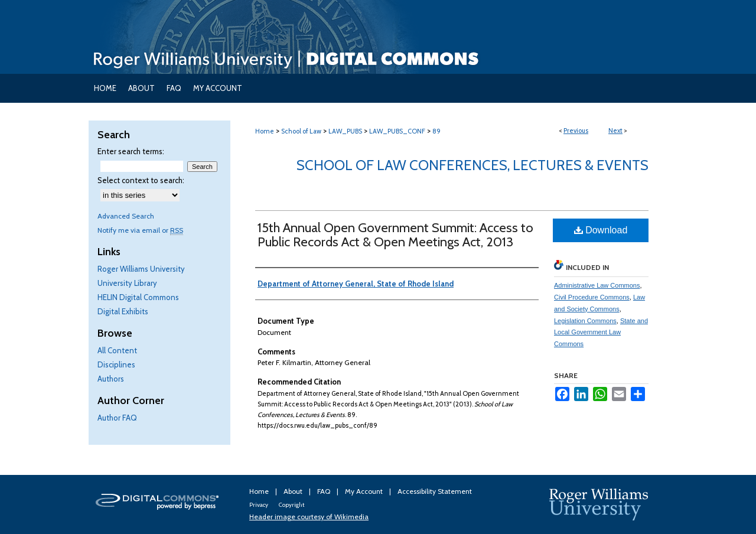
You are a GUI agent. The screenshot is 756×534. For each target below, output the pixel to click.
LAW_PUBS (345, 131)
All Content (117, 350)
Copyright (291, 505)
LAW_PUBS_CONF (397, 131)
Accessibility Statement (435, 491)
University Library (127, 283)
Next (615, 131)
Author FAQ (117, 418)
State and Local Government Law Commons (601, 333)
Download (601, 230)
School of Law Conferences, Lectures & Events (472, 165)
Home (265, 131)
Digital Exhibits (123, 311)
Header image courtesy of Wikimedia (309, 517)
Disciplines (116, 364)
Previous (576, 131)
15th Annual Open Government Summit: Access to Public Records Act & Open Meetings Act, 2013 (395, 235)
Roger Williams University (141, 269)
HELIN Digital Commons (138, 297)
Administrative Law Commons (597, 285)
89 (436, 131)
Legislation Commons (585, 321)
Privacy (259, 505)
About (294, 491)
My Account (365, 491)
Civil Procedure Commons (592, 297)
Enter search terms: (131, 151)
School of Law (301, 131)
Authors (111, 379)
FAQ (325, 491)
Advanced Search (126, 216)
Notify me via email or (140, 230)
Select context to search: (141, 180)
